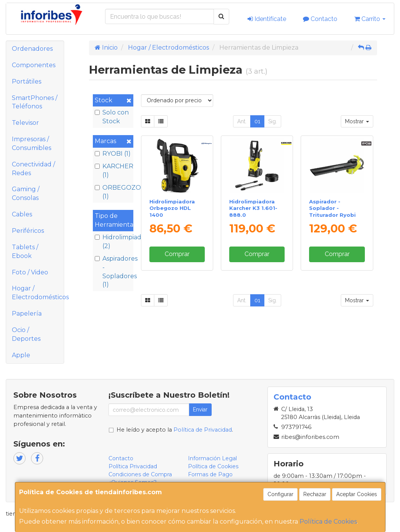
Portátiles (27, 81)
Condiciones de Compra (140, 474)
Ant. (242, 121)
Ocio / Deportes (26, 334)
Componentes (34, 65)
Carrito (370, 19)
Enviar (200, 409)
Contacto (320, 19)
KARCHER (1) (113, 171)
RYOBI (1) (113, 154)
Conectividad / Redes (33, 169)
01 (257, 121)
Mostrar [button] (357, 121)
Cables (22, 214)
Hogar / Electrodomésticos (38, 293)
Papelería (27, 314)
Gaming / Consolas (26, 193)
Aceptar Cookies (357, 494)
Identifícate (267, 19)
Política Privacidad (133, 466)
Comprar (177, 254)
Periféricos (28, 231)
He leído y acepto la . (175, 430)
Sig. (273, 121)
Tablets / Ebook (25, 251)
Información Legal (212, 458)
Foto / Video (30, 272)
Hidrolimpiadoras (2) (113, 242)
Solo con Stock (112, 117)
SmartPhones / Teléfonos (35, 102)
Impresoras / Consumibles (32, 143)
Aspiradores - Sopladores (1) (113, 272)
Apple (21, 355)
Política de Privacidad (203, 430)
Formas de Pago (210, 474)
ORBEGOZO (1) (113, 192)
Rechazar (315, 494)
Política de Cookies (328, 522)
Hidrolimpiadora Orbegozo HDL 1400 (172, 208)
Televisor (25, 123)
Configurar (280, 494)
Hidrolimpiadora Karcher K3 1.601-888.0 (253, 208)
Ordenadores (32, 49)
